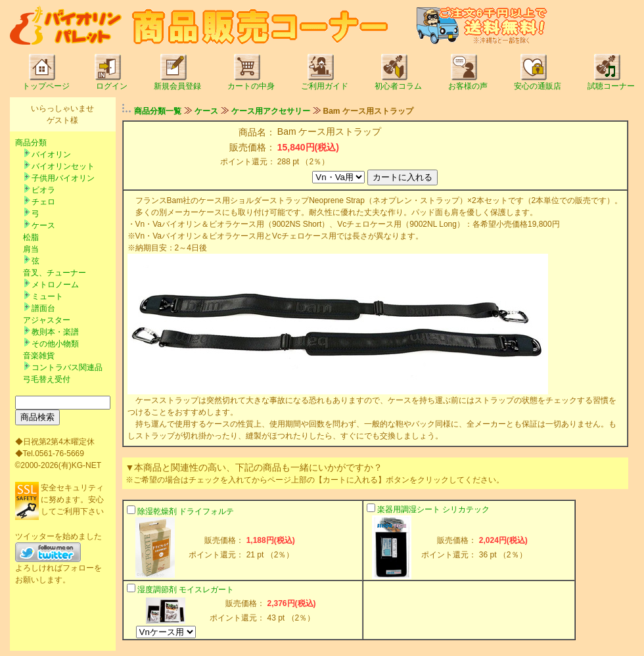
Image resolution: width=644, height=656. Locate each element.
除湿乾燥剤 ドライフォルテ (186, 511)
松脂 (31, 237)
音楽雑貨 (39, 356)
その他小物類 (55, 344)
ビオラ (43, 190)
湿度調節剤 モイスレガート (186, 590)
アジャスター (47, 320)
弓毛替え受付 (47, 379)
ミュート (47, 296)
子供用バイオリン (63, 178)
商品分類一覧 (158, 111)
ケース (43, 225)
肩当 (31, 249)
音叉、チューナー (55, 273)
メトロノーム (55, 285)
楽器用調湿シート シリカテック (433, 509)
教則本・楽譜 (55, 332)
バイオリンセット (63, 166)
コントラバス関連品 (67, 367)
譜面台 (43, 308)
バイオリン (51, 154)
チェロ (43, 202)
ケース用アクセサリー (271, 111)
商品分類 (31, 143)
